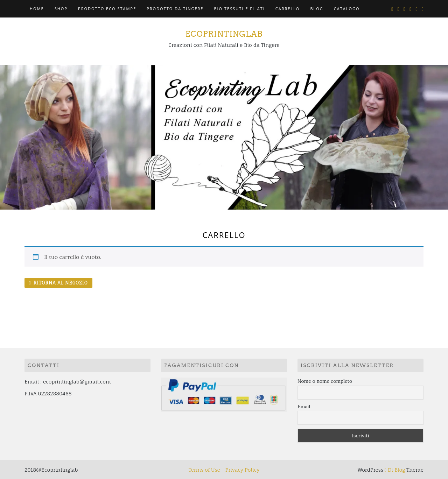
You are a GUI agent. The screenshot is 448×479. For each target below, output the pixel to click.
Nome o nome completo (325, 381)
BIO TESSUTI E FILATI (239, 9)
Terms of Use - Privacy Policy (224, 470)
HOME (37, 9)
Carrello (288, 9)
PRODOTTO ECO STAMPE (107, 9)
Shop (61, 9)
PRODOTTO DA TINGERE (175, 9)
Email (304, 407)
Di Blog (395, 470)
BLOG (317, 9)
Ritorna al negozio (60, 283)
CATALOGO (347, 9)
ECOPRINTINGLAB (224, 34)
